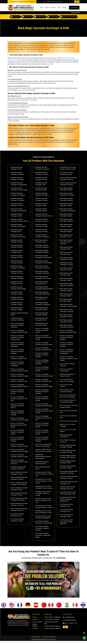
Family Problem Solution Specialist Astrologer (66, 394)
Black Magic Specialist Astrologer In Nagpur (65, 234)
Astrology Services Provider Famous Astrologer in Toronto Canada (43, 484)
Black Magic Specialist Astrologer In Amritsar (65, 324)
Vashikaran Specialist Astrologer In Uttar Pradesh (18, 213)
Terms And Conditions (49, 640)
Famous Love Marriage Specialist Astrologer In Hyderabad (17, 328)
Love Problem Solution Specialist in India (66, 508)
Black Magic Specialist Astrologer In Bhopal (41, 317)
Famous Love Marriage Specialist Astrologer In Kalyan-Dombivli (43, 414)
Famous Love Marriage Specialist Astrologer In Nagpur (19, 454)
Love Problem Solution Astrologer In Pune (66, 514)
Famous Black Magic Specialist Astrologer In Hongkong (68, 475)
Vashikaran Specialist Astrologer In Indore (16, 218)
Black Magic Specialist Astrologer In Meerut (41, 327)
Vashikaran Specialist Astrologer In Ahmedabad (17, 239)
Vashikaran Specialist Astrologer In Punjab (40, 182)
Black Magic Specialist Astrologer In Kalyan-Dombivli (68, 308)
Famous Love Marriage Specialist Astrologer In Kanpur (19, 448)
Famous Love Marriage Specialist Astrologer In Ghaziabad (41, 365)
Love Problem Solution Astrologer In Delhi (66, 519)
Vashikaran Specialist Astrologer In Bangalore (17, 176)
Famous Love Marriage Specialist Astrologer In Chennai (17, 409)
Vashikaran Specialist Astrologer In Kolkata (16, 286)
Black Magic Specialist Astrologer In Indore (41, 286)
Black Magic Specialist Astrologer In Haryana (65, 293)
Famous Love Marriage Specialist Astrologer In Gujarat (19, 373)
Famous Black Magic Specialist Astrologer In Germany (68, 480)
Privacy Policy (36, 640)
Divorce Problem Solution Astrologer (66, 368)
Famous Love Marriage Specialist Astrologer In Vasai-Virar (43, 421)
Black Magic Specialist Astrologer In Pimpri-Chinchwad (65, 245)
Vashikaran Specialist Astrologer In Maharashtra (17, 228)
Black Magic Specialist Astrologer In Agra (65, 277)
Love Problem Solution (52, 623)
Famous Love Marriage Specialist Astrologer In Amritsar (41, 435)
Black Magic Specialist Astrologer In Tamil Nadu (66, 197)
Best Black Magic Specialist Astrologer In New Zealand (67, 460)
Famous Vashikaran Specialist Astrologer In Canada (18, 476)
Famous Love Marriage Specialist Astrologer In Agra (43, 383)
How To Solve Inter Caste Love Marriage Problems (68, 409)
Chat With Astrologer (70, 623)
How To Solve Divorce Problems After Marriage (66, 383)
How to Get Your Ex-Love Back (68, 424)
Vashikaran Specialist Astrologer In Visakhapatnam (18, 187)
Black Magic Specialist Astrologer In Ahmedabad (42, 307)
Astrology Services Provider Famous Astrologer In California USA (43, 477)
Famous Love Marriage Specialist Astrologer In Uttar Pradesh (43, 341)
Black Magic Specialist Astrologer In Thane (65, 239)
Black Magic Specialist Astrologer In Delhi (41, 244)
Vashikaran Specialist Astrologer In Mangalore (41, 239)
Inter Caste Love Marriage (52, 620)
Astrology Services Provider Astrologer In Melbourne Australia (43, 496)
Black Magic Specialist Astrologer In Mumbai (65, 192)
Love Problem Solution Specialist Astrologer (66, 176)
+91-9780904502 (48, 2)
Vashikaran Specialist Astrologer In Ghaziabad (41, 171)
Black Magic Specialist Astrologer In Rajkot (65, 303)
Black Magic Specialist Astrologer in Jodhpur (65, 218)
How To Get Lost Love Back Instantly (67, 434)
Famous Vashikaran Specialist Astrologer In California (67, 187)
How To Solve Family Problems (65, 389)
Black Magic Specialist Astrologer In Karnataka (41, 254)
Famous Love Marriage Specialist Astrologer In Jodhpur (17, 435)
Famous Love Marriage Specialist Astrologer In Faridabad (41, 395)
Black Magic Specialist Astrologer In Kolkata (65, 208)
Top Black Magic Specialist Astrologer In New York (67, 491)
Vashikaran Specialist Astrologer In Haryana (41, 202)
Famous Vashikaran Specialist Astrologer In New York (67, 182)
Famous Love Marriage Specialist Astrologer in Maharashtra (17, 348)
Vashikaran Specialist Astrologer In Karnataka (17, 182)
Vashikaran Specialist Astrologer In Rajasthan (17, 301)
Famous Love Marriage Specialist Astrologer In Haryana (41, 402)
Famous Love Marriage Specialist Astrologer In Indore (19, 334)
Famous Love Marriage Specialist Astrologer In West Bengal (18, 428)
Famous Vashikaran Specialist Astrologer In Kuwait (18, 497)
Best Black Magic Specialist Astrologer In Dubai (67, 465)
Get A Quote (74, 8)
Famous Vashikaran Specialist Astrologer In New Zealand (18, 487)
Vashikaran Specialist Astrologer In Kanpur (16, 307)
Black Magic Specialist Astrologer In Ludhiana (66, 267)
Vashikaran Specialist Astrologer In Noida (40, 208)
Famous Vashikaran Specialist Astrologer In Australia (18, 481)
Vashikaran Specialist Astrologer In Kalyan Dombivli (43, 218)
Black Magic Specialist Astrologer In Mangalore (66, 329)
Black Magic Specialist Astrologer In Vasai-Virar (66, 314)
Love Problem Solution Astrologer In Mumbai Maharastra (66, 525)
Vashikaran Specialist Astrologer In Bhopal (16, 249)
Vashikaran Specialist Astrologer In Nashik (40, 192)
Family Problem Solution (52, 629)
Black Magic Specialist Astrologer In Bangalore (41, 249)
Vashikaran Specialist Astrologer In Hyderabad (17, 197)
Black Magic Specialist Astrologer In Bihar (65, 256)
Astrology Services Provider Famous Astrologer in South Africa (43, 503)
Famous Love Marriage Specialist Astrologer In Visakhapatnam (66, 355)
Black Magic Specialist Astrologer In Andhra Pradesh (43, 265)
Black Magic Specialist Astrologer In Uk (65, 439)
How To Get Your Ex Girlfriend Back (68, 420)
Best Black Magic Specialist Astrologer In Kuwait (67, 470)
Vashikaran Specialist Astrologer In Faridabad (41, 197)
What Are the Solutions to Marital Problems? (67, 378)
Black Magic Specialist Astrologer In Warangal (66, 202)
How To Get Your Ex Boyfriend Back (68, 415)
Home (42, 8)
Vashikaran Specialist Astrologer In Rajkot (40, 213)
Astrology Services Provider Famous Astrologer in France (43, 515)
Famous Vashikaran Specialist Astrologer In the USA (18, 513)
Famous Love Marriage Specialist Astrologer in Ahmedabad (17, 367)
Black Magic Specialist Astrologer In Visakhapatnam (43, 260)
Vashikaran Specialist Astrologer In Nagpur (16, 312)
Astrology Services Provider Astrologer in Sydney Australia (43, 490)
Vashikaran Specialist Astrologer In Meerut (16, 260)
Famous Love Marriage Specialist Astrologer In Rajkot (43, 408)
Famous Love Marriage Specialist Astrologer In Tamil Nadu (18, 402)
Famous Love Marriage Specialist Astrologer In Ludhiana (41, 372)
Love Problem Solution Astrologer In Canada (17, 523)
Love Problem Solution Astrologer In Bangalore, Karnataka (41, 531)
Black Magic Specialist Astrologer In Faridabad (66, 288)
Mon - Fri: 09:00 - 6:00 (70, 626)
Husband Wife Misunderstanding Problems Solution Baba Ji (43, 460)
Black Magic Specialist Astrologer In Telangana (41, 275)
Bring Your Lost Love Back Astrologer (67, 428)
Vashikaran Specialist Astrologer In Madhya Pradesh (19, 223)
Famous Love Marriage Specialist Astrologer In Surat (18, 383)
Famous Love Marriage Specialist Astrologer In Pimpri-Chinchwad (19, 465)
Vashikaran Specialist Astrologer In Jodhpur (16, 296)
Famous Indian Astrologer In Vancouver (67, 444)
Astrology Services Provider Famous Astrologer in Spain (67, 171)
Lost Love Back (37, 625)
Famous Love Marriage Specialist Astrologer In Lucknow (41, 333)
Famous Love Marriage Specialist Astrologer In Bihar (43, 352)
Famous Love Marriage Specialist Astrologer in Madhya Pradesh (17, 341)
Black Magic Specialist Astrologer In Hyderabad (42, 270)
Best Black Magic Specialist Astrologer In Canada (67, 449)
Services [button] (54, 8)
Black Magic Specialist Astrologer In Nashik (65, 282)
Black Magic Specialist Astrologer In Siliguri (65, 298)
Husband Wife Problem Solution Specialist (41, 466)
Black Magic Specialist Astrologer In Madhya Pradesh (43, 291)
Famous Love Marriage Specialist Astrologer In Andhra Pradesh (68, 362)
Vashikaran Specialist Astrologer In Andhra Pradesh (18, 192)
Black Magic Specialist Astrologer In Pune (41, 301)
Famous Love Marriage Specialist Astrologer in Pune (18, 361)
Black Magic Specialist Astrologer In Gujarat (41, 312)
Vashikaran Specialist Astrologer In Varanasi (41, 228)
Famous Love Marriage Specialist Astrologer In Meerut (19, 389)
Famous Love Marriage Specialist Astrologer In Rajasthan (17, 442)
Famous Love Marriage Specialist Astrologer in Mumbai (17, 395)
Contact (64, 8)
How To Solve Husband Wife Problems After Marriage (43, 448)
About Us (47, 8)
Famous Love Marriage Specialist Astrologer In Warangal (17, 416)
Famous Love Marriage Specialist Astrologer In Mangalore (41, 442)
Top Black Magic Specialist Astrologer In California (18, 471)
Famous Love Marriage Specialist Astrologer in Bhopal (19, 378)
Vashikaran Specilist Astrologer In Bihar (19, 317)
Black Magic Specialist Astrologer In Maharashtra (42, 296)
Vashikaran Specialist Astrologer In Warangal (16, 281)
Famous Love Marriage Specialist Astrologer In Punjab (43, 378)
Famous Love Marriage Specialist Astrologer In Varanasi (41, 428)
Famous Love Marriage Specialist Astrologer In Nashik (43, 389)
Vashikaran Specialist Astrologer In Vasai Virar (41, 223)
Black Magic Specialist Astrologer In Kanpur (65, 228)
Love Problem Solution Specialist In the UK (17, 518)
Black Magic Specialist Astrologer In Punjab (65, 272)
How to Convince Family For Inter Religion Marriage (67, 404)
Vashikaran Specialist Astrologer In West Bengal (17, 291)
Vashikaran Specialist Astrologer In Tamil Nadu (17, 270)
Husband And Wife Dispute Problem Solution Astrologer (43, 454)
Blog (59, 8)
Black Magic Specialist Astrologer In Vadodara (66, 262)
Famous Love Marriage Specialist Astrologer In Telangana (17, 355)
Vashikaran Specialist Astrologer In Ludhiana (41, 176)
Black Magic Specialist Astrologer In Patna (65, 251)
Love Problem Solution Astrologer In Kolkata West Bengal (42, 538)
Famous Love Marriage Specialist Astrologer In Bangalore (66, 341)
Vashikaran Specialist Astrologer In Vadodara (16, 322)
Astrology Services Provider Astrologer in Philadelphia (43, 520)
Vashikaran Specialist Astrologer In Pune (16, 234)
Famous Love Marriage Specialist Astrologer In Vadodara (41, 358)
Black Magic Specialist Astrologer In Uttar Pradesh (42, 281)
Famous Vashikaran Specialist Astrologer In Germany (18, 507)
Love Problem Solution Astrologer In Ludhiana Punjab (43, 525)
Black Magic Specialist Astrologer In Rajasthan (66, 223)
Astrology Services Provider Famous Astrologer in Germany (43, 510)
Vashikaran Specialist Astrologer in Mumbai (16, 265)
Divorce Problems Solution (53, 632)
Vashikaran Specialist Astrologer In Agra (40, 187)
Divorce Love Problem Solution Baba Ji (66, 373)
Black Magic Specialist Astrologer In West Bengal (67, 213)
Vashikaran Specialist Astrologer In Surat (16, 254)
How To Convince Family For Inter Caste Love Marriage (67, 399)
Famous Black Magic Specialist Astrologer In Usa (68, 486)
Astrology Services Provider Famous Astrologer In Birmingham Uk (67, 502)
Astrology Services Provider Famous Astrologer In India (67, 496)
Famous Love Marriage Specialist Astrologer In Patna (43, 347)
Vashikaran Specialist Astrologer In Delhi (16, 171)
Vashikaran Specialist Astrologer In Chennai (16, 275)
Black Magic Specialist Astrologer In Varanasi (65, 319)
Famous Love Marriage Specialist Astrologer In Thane (19, 459)
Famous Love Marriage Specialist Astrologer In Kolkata (19, 422)
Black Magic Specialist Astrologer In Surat (41, 322)
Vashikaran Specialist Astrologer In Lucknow (16, 208)
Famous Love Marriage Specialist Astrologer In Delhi (67, 334)
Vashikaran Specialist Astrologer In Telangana (17, 202)
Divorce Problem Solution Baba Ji (42, 471)
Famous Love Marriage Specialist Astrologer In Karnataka (66, 348)
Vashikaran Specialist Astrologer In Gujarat (16, 244)
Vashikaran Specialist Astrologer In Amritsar (41, 234)
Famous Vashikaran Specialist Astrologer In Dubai (18, 492)
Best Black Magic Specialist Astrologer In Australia (67, 454)
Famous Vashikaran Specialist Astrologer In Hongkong (18, 502)
